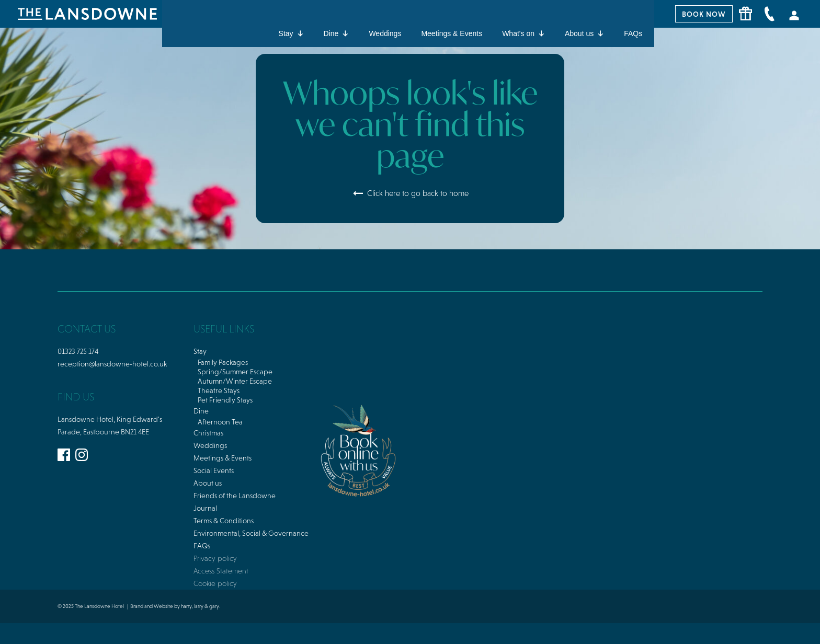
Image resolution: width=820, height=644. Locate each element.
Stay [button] (291, 33)
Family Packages (223, 362)
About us (208, 483)
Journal (205, 508)
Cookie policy (215, 583)
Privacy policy (215, 558)
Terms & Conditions (224, 521)
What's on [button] (523, 33)
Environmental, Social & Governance (251, 533)
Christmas (208, 433)
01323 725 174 (78, 351)
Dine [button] (337, 33)
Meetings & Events (452, 33)
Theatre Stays (219, 390)
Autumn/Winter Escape (235, 381)
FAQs (633, 33)
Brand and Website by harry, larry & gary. (175, 606)
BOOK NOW (704, 14)
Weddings (385, 33)
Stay (200, 351)
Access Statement (221, 571)
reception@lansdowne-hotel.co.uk (112, 364)
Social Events (214, 470)
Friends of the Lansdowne (235, 496)
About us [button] (584, 33)
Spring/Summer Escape (235, 372)
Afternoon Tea (220, 422)
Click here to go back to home (410, 193)
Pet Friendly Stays (225, 400)
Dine (201, 411)
